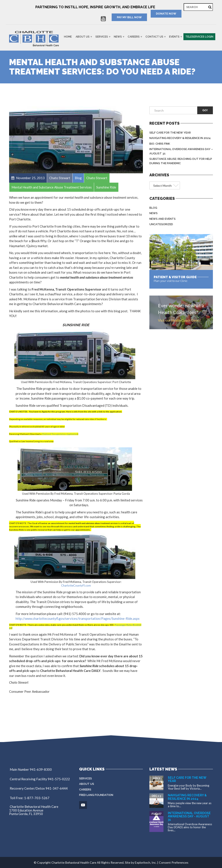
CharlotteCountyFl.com (76, 585)
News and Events (162, 219)
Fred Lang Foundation (96, 795)
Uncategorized (161, 224)
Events (174, 37)
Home (68, 37)
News (118, 37)
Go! (205, 110)
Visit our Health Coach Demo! (180, 320)
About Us (83, 37)
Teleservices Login (199, 37)
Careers (134, 37)
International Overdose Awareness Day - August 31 (189, 816)
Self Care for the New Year (170, 133)
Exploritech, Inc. (146, 862)
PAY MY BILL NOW (129, 17)
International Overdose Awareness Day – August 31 (181, 151)
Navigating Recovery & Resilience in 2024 (180, 138)
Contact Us (154, 37)
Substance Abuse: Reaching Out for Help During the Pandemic (181, 161)
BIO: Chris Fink (160, 144)
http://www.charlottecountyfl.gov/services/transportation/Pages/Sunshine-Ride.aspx (78, 618)
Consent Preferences (174, 862)
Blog (153, 208)
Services (102, 37)
